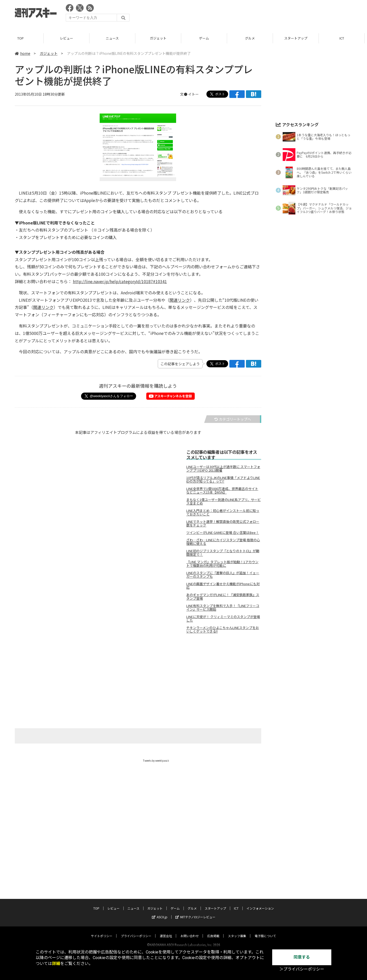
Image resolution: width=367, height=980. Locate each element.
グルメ (252, 38)
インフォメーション (260, 903)
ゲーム (206, 38)
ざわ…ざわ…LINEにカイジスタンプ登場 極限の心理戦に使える (223, 542)
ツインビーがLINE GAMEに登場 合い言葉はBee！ (223, 533)
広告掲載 (213, 931)
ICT (344, 38)
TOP (23, 38)
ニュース (115, 38)
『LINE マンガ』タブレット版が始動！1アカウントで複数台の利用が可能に (222, 564)
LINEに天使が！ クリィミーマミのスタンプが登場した (223, 619)
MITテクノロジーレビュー (195, 912)
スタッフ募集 (237, 931)
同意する (302, 957)
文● (184, 94)
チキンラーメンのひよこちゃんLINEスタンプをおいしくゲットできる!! (223, 630)
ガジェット (160, 38)
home (23, 53)
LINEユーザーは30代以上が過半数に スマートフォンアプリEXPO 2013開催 (223, 469)
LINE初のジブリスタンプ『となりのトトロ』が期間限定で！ (223, 553)
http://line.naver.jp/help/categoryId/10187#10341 (120, 281)
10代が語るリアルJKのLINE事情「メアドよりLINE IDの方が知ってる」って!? (223, 480)
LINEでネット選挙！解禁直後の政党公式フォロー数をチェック (223, 523)
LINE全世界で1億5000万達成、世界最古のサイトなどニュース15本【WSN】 (222, 491)
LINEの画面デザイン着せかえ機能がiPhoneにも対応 (223, 586)
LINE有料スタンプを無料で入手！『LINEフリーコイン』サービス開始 (223, 608)
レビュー (69, 38)
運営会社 (166, 931)
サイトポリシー (102, 931)
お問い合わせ (190, 931)
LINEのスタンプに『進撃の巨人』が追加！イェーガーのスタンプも (223, 575)
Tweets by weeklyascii (156, 761)
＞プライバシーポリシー (302, 969)
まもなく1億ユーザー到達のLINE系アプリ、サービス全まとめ (224, 501)
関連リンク (180, 300)
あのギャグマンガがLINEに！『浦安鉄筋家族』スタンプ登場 (223, 597)
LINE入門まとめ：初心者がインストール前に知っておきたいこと (223, 512)
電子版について (265, 931)
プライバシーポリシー (136, 931)
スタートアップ (298, 38)
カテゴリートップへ (233, 419)
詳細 (56, 964)
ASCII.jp (160, 912)
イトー (193, 94)
